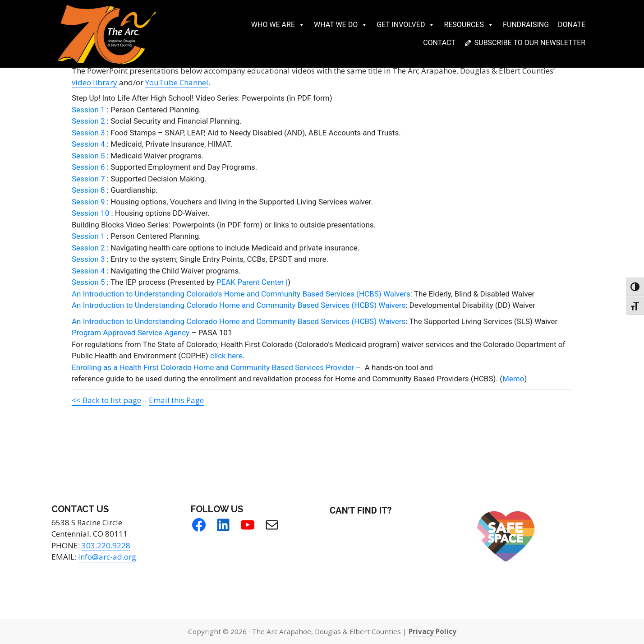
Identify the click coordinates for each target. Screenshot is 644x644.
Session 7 (88, 179)
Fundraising (526, 25)
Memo (513, 379)
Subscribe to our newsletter (530, 43)
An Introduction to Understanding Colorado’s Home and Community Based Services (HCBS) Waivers (241, 294)
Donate (572, 25)
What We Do (341, 25)
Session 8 (88, 190)
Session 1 (88, 110)
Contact (439, 43)
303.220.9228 (106, 545)
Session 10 (90, 213)
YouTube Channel (177, 82)
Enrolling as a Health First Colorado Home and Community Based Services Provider (213, 367)
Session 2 (88, 121)
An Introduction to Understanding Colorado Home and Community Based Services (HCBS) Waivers (239, 305)
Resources (469, 25)
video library (94, 82)
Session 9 (88, 202)
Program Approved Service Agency (131, 333)
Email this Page (176, 400)
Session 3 (88, 133)
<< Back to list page (106, 400)
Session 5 (88, 156)
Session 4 (88, 144)
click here (226, 356)
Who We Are (278, 25)
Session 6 (88, 167)
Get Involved (406, 25)
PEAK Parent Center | (252, 282)
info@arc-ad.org (107, 557)
